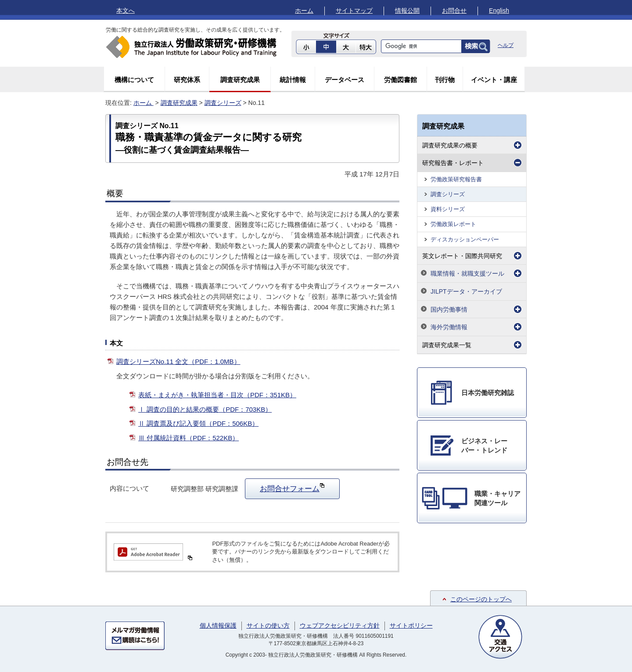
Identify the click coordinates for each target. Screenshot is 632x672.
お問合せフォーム (292, 488)
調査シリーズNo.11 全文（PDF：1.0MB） (178, 361)
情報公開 (407, 11)
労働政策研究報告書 (456, 179)
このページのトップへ (481, 599)
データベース (345, 80)
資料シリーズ (448, 209)
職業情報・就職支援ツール (467, 273)
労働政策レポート (453, 224)
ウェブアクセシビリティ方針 (340, 625)
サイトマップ (354, 11)
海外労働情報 (449, 327)
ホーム (304, 11)
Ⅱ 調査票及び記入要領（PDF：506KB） (198, 423)
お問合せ (454, 11)
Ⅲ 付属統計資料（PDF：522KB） (189, 438)
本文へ (126, 11)
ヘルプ (506, 45)
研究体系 (187, 80)
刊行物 (445, 80)
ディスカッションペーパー (465, 239)
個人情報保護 (218, 625)
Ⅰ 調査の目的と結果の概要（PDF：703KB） (205, 409)
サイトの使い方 (268, 625)
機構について (134, 80)
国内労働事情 (449, 309)
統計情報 (293, 80)
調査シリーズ (223, 103)
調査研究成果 (240, 80)
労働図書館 (400, 80)
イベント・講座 (494, 80)
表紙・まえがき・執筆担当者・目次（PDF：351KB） (217, 395)
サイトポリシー (411, 625)
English (499, 11)
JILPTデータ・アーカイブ (466, 291)
